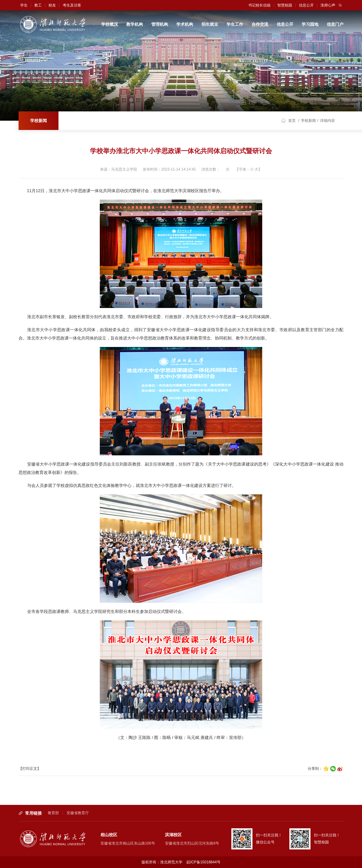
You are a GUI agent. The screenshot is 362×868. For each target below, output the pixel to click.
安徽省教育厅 (78, 813)
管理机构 (160, 24)
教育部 (53, 813)
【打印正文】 (30, 769)
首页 (292, 121)
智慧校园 (285, 5)
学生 (24, 5)
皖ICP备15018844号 (204, 862)
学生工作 (235, 24)
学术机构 (185, 24)
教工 (38, 5)
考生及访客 (72, 5)
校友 (52, 5)
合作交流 (260, 24)
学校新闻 (39, 121)
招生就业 (210, 24)
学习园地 (310, 24)
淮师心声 (328, 5)
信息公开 (306, 5)
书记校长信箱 (259, 5)
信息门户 (335, 24)
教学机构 (135, 24)
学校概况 (110, 24)
